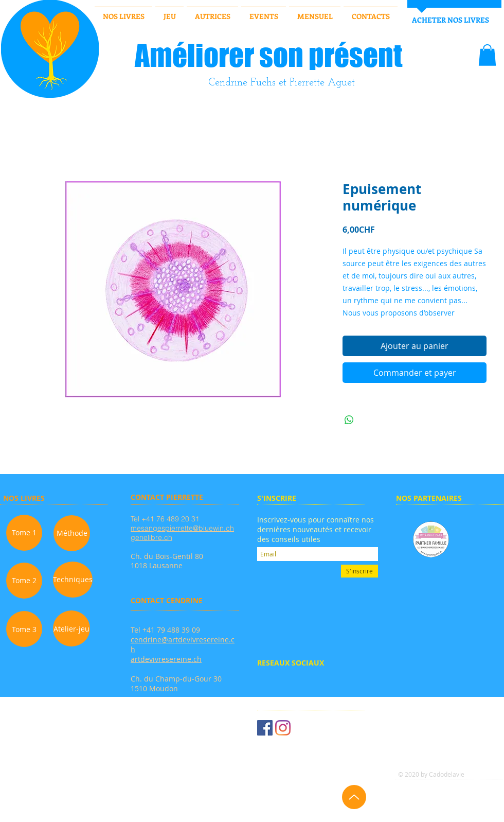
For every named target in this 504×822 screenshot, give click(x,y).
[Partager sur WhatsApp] (349, 420)
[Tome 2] (24, 581)
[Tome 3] (24, 629)
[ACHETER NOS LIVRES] (450, 20)
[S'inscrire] (359, 571)
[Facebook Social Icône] (265, 728)
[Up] (354, 797)
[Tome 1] (24, 533)
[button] (487, 55)
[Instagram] (283, 728)
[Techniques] (73, 580)
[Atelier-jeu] (71, 628)
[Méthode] (72, 533)
